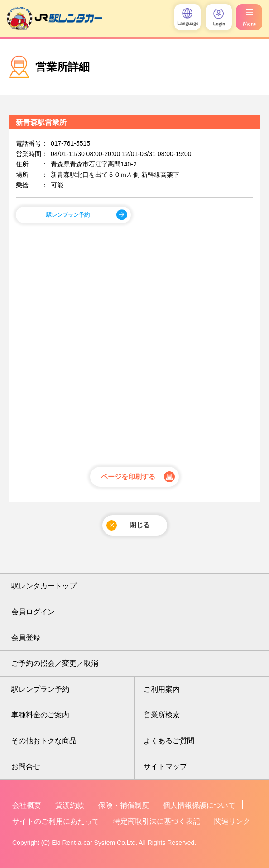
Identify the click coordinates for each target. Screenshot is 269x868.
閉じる (128, 526)
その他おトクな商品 (44, 741)
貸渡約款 (70, 806)
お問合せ (26, 767)
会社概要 (27, 806)
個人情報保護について (199, 806)
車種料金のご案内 (40, 715)
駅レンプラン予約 (68, 215)
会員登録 (26, 638)
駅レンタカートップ (44, 586)
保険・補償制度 (124, 806)
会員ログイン (33, 612)
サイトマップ (165, 767)
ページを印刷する (128, 477)
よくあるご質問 (169, 741)
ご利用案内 (162, 690)
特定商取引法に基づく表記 (157, 822)
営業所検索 (162, 715)
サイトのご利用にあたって (56, 822)
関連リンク (232, 822)
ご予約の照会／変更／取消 (55, 664)
